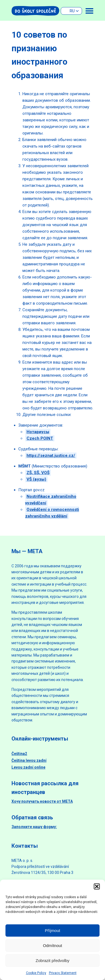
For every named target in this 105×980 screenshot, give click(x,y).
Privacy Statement (63, 973)
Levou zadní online (28, 767)
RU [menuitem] (72, 11)
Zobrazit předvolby (52, 960)
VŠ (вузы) (36, 479)
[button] (97, 886)
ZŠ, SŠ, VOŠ (38, 473)
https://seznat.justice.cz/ (51, 455)
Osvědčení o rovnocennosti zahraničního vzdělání (52, 513)
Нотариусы (38, 432)
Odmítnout (52, 945)
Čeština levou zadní (29, 760)
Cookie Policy (36, 973)
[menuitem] (71, 11)
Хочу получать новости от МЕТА (42, 801)
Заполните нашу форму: (34, 827)
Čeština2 (19, 754)
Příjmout (52, 930)
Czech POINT (40, 438)
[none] (71, 11)
